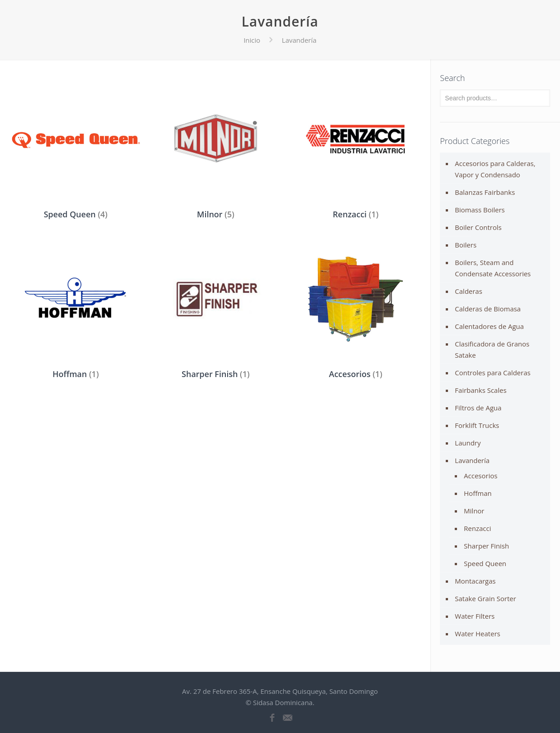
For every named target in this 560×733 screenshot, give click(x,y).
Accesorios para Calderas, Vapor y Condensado (495, 169)
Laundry (468, 443)
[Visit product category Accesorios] (356, 309)
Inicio (252, 40)
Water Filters (475, 616)
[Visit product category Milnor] (216, 148)
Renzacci (477, 528)
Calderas (468, 291)
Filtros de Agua (478, 408)
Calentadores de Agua (489, 326)
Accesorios (481, 476)
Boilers (466, 245)
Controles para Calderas (493, 373)
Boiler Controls (478, 227)
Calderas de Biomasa (488, 309)
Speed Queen (485, 563)
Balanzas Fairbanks (485, 192)
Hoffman (478, 493)
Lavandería (472, 460)
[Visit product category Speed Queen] (76, 148)
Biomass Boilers (480, 210)
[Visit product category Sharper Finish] (216, 309)
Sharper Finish (486, 546)
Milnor (474, 511)
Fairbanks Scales (481, 390)
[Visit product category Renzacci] (356, 148)
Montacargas (475, 581)
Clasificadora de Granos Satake (492, 349)
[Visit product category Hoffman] (76, 309)
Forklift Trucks (477, 425)
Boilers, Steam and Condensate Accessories (493, 268)
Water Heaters (477, 634)
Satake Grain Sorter (485, 598)
